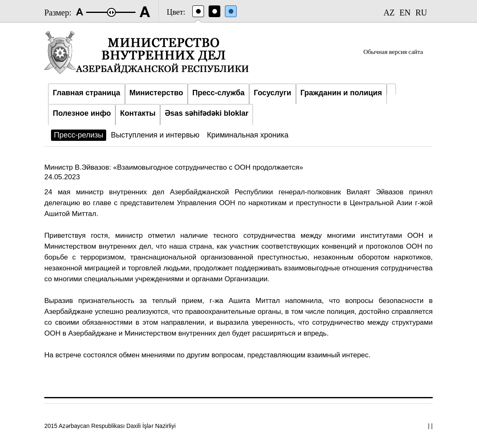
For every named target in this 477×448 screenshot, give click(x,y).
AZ (389, 13)
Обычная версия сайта (393, 52)
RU (421, 13)
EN (405, 13)
